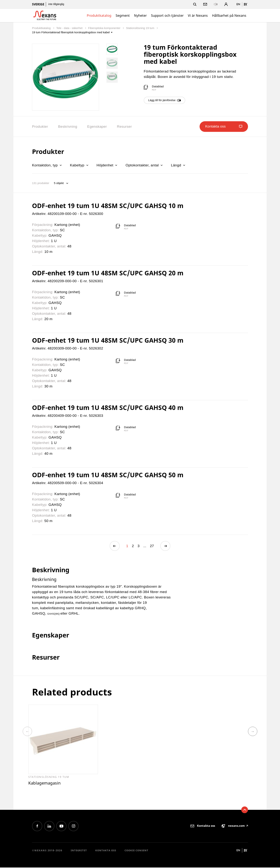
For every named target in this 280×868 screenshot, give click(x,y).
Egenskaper (97, 127)
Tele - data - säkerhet (70, 28)
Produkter (40, 127)
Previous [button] (27, 732)
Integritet (79, 851)
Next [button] (253, 732)
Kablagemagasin (45, 783)
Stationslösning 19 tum (141, 28)
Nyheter (140, 15)
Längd (178, 165)
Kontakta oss (106, 851)
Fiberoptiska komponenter (105, 28)
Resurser (124, 127)
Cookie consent (136, 851)
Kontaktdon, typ (47, 165)
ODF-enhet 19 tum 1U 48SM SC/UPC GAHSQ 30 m (108, 340)
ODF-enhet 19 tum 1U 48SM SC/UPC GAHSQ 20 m (108, 273)
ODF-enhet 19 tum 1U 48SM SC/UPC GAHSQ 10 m (108, 206)
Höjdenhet (107, 165)
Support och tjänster (167, 15)
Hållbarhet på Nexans (229, 15)
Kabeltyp (80, 165)
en (238, 4)
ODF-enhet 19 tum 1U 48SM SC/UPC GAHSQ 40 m (108, 408)
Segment (123, 15)
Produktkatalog (99, 15)
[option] (63, 745)
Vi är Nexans (198, 15)
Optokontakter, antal (144, 165)
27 (152, 546)
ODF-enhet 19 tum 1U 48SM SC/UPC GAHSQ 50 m (108, 475)
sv (245, 4)
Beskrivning (68, 127)
